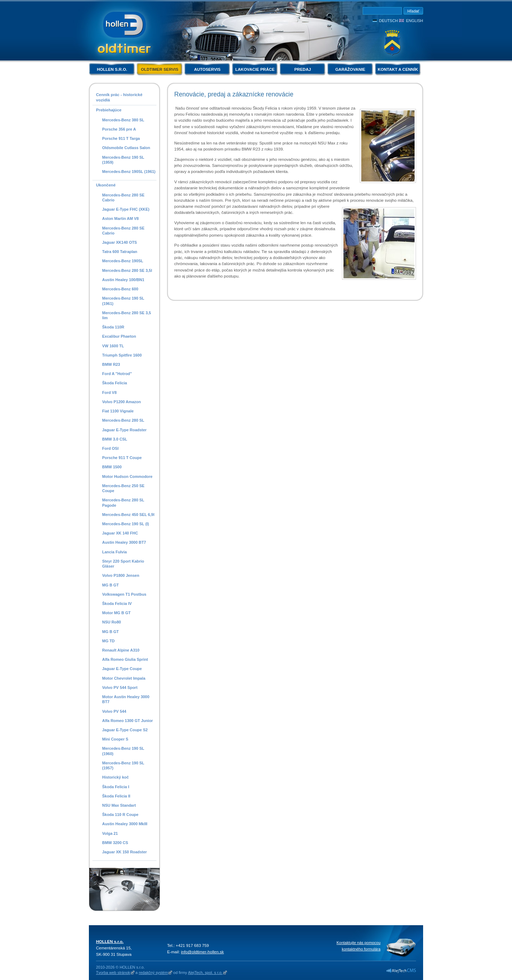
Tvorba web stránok (113, 973)
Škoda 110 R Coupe (120, 815)
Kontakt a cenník (398, 69)
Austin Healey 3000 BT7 (124, 542)
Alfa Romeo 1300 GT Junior (127, 721)
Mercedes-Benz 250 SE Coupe (123, 488)
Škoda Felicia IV (117, 604)
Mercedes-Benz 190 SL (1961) (123, 301)
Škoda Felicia (114, 383)
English (415, 21)
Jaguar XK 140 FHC (120, 533)
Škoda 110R (113, 327)
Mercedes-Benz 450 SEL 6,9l (128, 515)
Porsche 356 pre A (119, 129)
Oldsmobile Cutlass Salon (126, 148)
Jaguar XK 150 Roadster (124, 852)
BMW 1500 (112, 467)
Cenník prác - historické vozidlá (119, 97)
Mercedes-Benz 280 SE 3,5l (127, 270)
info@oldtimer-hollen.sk (202, 952)
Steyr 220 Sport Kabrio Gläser (123, 564)
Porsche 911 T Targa (121, 138)
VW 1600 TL (113, 346)
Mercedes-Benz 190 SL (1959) (123, 160)
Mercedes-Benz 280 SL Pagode (123, 502)
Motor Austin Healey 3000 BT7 (126, 699)
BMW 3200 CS (115, 843)
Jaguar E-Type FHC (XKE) (126, 209)
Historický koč (115, 777)
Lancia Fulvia (114, 552)
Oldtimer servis (159, 69)
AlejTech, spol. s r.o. (205, 973)
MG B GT (110, 585)
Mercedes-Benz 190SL (123, 261)
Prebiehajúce (109, 110)
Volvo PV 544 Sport (120, 687)
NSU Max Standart (119, 805)
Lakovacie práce (255, 69)
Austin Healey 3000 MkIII (125, 824)
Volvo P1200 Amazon (121, 402)
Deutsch (388, 21)
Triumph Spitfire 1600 (122, 355)
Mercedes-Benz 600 (120, 289)
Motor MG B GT (116, 613)
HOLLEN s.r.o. (112, 69)
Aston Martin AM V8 (120, 218)
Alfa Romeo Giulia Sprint (125, 659)
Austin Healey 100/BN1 (123, 280)
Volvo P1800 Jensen (121, 575)
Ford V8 (109, 392)
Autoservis (207, 69)
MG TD (108, 641)
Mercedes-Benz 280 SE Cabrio (123, 197)
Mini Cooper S (115, 739)
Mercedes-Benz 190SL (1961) (129, 172)
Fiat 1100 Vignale (118, 411)
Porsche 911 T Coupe (122, 458)
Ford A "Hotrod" (117, 374)
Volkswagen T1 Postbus (124, 594)
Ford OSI (110, 448)
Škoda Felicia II (116, 796)
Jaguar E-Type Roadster (124, 430)
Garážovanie (350, 69)
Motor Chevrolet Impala (124, 678)
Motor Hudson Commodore (127, 476)
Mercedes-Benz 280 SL (123, 420)
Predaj (303, 69)
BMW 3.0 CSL (115, 439)
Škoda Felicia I (116, 787)
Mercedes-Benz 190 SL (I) (126, 524)
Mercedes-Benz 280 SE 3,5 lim (126, 315)
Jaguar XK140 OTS (119, 242)
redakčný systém (153, 973)
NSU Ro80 (111, 622)
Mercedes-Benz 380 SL (123, 120)
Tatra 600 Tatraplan (120, 252)
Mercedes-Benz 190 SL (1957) (123, 765)
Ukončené (106, 185)
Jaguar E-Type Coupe (122, 669)
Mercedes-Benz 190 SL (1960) (123, 751)
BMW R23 (111, 364)
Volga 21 (110, 833)
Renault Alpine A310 (121, 650)
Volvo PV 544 (114, 711)
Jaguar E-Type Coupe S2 (125, 730)
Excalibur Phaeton (119, 336)
